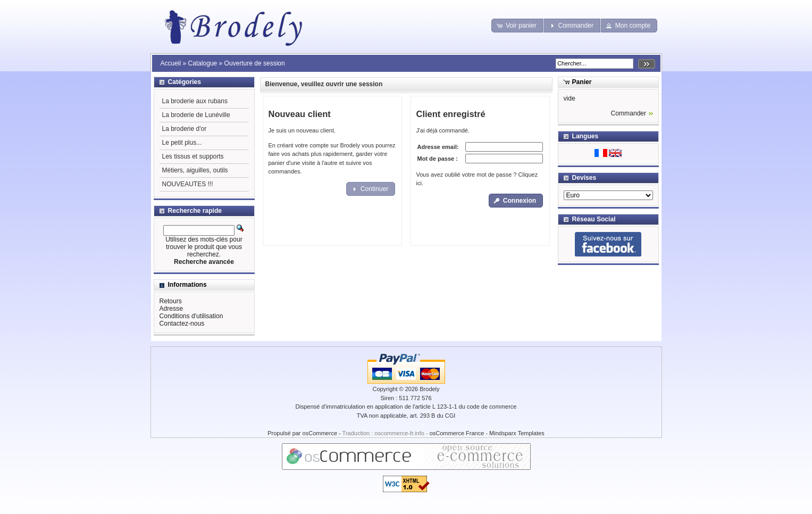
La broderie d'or (185, 129)
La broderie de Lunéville (196, 115)
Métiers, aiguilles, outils (195, 170)
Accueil (171, 63)
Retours (171, 301)
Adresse (171, 309)
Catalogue (203, 63)
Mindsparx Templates (517, 433)
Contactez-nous (182, 324)
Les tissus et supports (193, 156)
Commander (629, 113)
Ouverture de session (255, 63)
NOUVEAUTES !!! (188, 184)
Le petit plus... (182, 143)
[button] (517, 26)
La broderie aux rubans (195, 101)
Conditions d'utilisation (191, 316)
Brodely (429, 389)
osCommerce (320, 433)
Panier (582, 82)
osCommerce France (457, 433)
